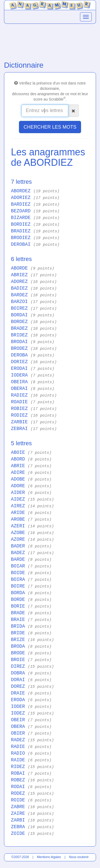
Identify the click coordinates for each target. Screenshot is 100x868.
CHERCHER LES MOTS (50, 127)
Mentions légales (49, 857)
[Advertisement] (50, 41)
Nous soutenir (79, 857)
